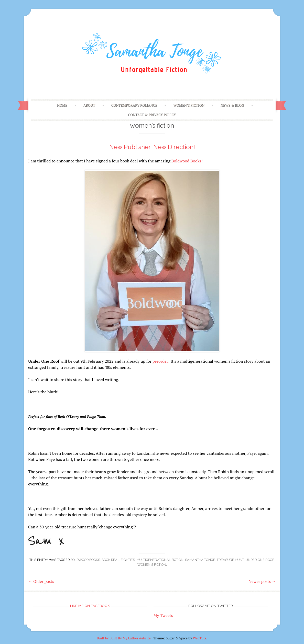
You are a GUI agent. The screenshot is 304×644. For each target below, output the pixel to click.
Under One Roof (260, 560)
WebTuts (199, 638)
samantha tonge (200, 560)
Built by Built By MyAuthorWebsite (124, 638)
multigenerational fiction (160, 560)
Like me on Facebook (90, 606)
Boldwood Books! (187, 161)
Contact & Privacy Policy (152, 115)
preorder (160, 361)
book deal (110, 560)
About (89, 105)
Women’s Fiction (189, 105)
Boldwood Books (85, 560)
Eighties (128, 560)
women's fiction (152, 565)
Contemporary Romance (134, 105)
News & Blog (232, 105)
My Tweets (163, 615)
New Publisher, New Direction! (152, 147)
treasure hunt (230, 560)
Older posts (41, 581)
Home (62, 105)
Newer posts (262, 581)
